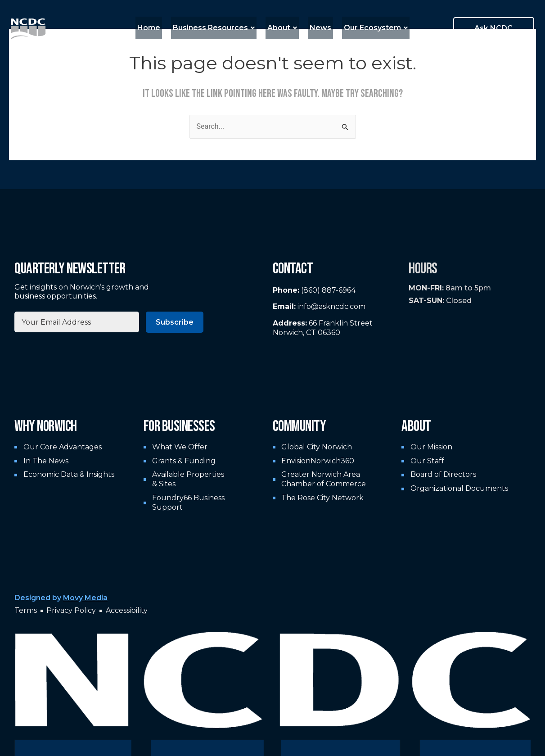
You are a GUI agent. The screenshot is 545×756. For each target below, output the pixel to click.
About (282, 28)
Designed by (61, 598)
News (317, 28)
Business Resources (217, 28)
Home (156, 28)
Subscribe (175, 322)
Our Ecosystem (369, 28)
